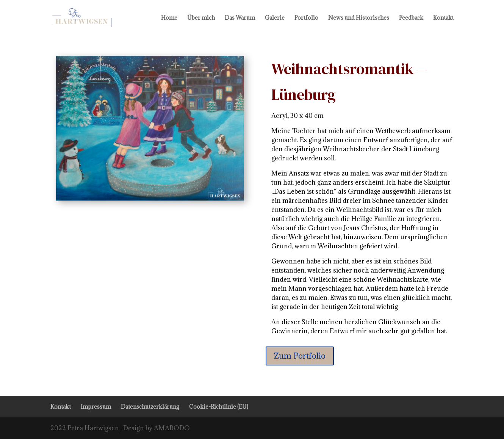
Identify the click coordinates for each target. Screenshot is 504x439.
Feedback (411, 18)
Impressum (96, 407)
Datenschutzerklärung (150, 407)
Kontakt (443, 18)
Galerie (275, 18)
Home (169, 18)
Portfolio (306, 18)
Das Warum (240, 18)
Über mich (201, 18)
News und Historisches (359, 18)
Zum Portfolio (300, 356)
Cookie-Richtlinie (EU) (219, 407)
